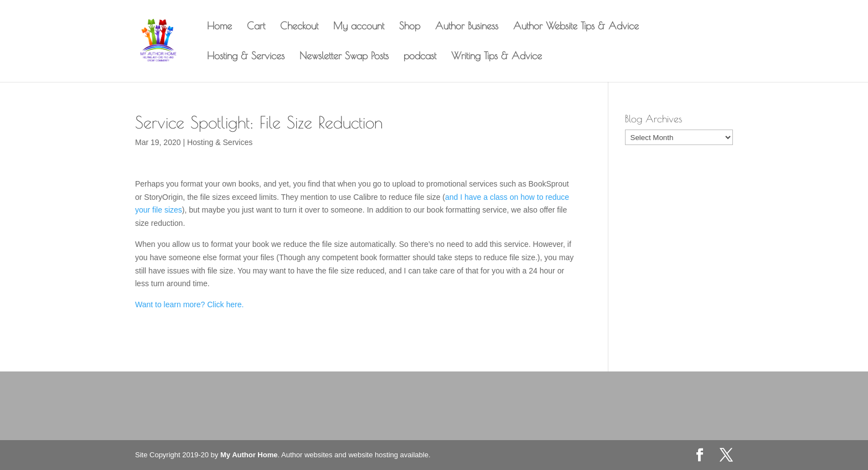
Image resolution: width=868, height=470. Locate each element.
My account (359, 27)
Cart (256, 27)
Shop (410, 27)
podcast (420, 57)
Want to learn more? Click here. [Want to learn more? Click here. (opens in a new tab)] (189, 304)
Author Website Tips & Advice (576, 27)
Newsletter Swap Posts (344, 57)
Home (219, 27)
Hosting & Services (246, 57)
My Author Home (249, 455)
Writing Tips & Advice (497, 57)
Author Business (467, 27)
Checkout (299, 27)
